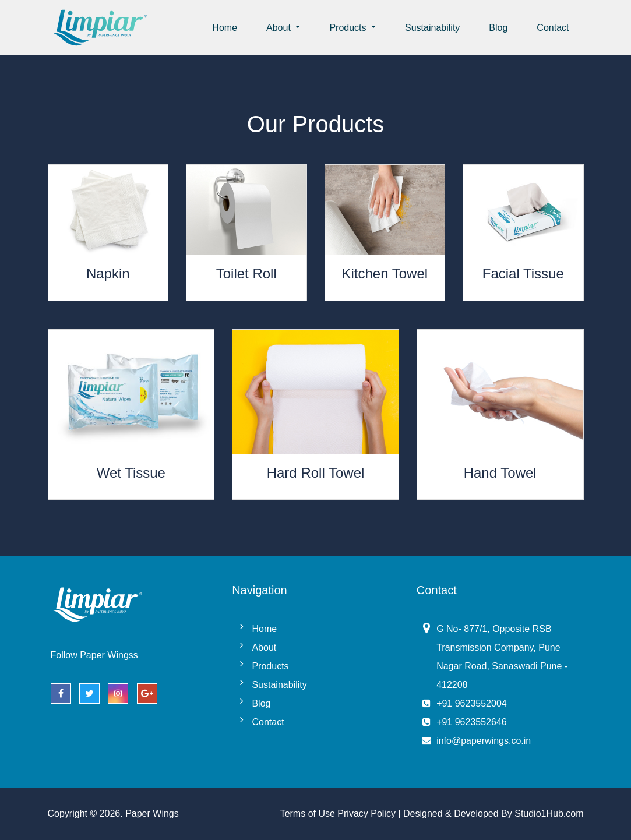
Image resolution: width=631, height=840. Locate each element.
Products (270, 666)
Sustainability (432, 28)
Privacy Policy (366, 813)
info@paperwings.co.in (484, 741)
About (264, 647)
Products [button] (349, 28)
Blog (498, 28)
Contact (553, 28)
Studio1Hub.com (549, 813)
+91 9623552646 (472, 722)
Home (225, 28)
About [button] (280, 28)
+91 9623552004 (472, 703)
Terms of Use (308, 813)
